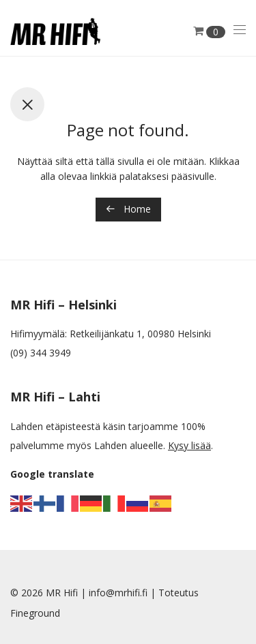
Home (128, 209)
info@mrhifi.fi (118, 593)
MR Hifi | (67, 593)
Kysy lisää (189, 445)
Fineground (35, 613)
